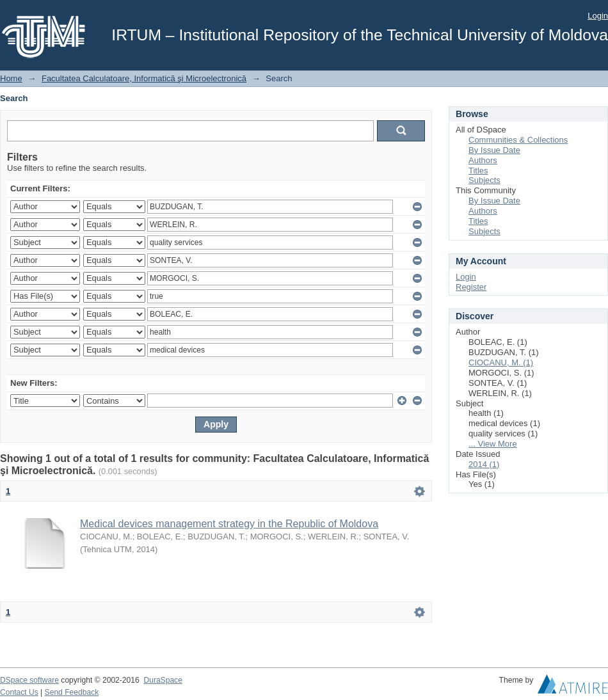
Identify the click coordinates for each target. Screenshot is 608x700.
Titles (478, 171)
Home (11, 78)
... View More (493, 444)
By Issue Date (494, 150)
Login (598, 16)
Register (471, 287)
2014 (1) (484, 464)
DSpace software (29, 680)
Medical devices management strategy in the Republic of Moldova (229, 524)
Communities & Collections (518, 140)
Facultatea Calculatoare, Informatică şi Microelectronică (144, 78)
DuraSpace (163, 680)
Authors (483, 160)
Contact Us (19, 692)
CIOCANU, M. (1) (501, 362)
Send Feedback (72, 692)
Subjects (484, 180)
